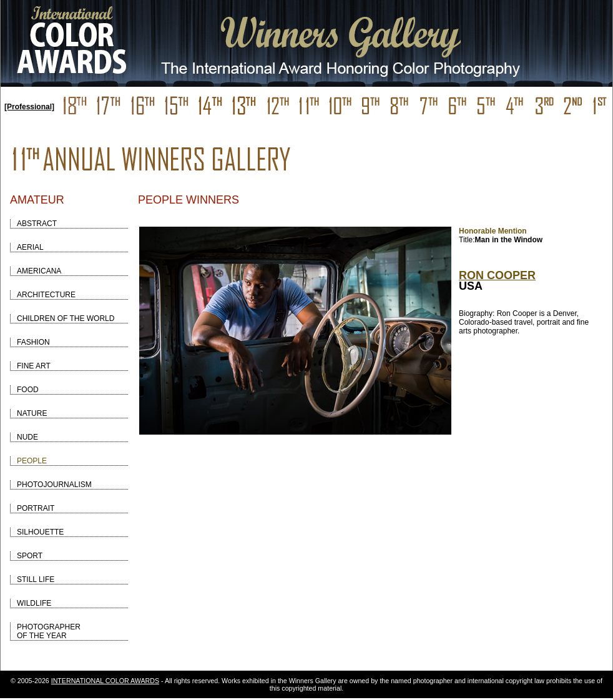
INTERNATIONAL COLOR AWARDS (105, 681)
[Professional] (29, 107)
